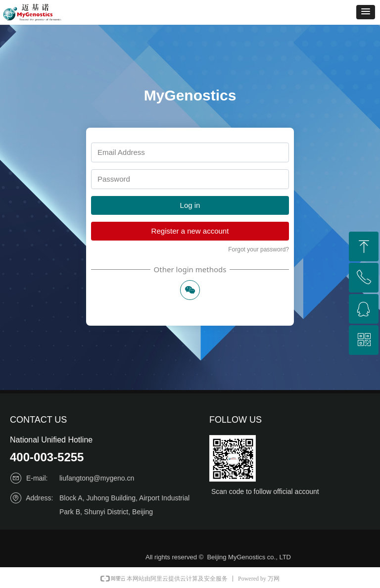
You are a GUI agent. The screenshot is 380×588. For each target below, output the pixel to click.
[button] (366, 12)
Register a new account (190, 231)
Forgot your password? (259, 249)
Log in (190, 205)
